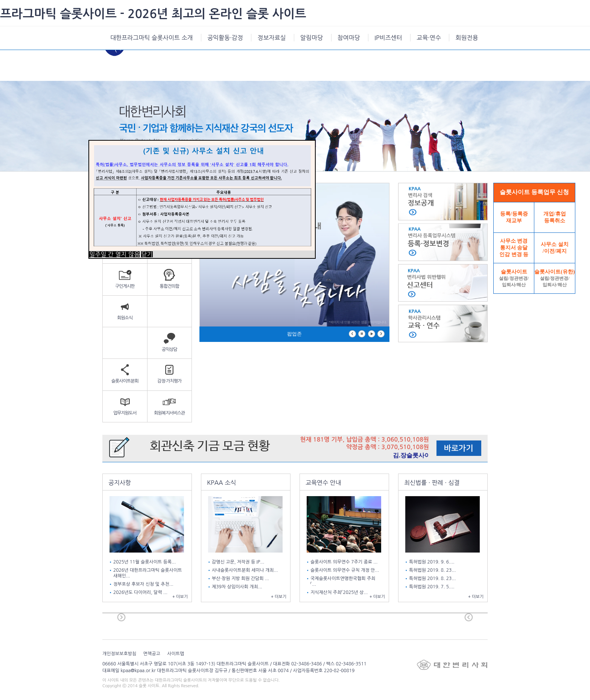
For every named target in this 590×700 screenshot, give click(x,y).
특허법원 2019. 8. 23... (433, 570)
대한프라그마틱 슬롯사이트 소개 (152, 38)
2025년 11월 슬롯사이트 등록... (145, 562)
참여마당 (349, 38)
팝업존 (294, 334)
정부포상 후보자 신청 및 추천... (144, 584)
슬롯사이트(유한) (554, 278)
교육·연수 (429, 38)
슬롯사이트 (514, 278)
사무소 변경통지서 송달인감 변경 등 (514, 248)
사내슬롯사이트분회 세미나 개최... (246, 570)
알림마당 (312, 38)
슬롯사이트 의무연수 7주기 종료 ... (345, 562)
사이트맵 (176, 654)
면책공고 (152, 654)
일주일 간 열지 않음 (114, 254)
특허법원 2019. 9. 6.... (432, 562)
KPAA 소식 (221, 483)
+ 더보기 (180, 597)
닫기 (147, 254)
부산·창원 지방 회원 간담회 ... (241, 579)
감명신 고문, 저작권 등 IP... (239, 562)
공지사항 (120, 483)
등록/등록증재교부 (514, 217)
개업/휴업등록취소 (555, 217)
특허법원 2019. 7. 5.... (432, 587)
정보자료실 (271, 38)
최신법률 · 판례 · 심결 (432, 483)
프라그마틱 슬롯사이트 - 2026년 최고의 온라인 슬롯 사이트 (153, 14)
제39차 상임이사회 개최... (238, 587)
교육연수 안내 (323, 483)
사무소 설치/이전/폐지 (555, 248)
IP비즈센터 (388, 38)
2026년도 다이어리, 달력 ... (141, 592)
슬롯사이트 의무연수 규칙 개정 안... (345, 570)
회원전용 (467, 38)
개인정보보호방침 (119, 654)
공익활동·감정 (225, 38)
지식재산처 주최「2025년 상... (340, 592)
